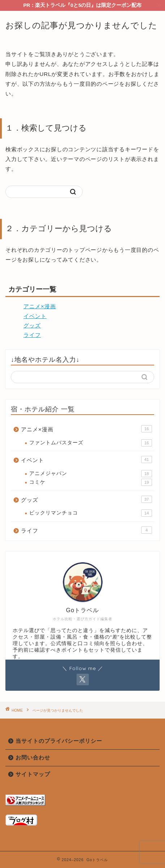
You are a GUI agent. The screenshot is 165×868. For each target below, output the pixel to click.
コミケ (91, 482)
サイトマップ (33, 774)
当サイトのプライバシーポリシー (59, 741)
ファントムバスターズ (91, 443)
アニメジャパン (91, 474)
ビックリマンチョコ (91, 513)
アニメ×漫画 (40, 306)
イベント (35, 316)
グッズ (32, 325)
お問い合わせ (33, 757)
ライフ (32, 335)
